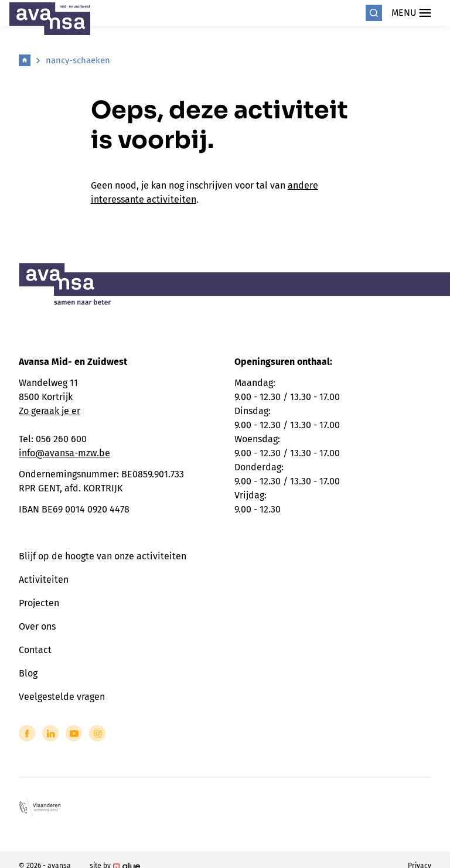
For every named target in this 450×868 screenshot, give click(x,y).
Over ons (37, 626)
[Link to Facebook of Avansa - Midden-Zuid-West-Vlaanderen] (27, 733)
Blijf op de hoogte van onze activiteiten (103, 556)
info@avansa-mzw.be (64, 453)
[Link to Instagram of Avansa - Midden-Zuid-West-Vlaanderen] (97, 733)
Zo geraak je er (50, 411)
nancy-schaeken (78, 60)
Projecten (39, 603)
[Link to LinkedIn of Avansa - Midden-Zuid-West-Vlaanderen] (50, 733)
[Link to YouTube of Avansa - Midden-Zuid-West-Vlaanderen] (74, 733)
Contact (35, 650)
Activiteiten (44, 580)
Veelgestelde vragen (62, 697)
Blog (28, 673)
